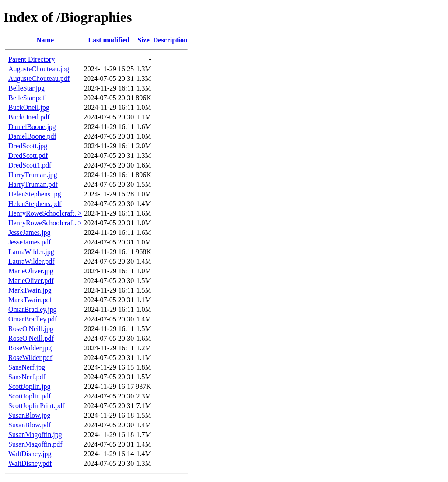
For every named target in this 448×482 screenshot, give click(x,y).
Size (143, 40)
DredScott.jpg (28, 146)
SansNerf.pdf (27, 377)
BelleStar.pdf (27, 98)
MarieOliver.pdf (31, 281)
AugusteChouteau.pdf (39, 79)
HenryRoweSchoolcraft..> (45, 213)
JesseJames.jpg (29, 232)
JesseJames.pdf (30, 242)
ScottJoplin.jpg (29, 386)
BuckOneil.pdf (29, 117)
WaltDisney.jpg (30, 454)
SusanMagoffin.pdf (35, 444)
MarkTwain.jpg (30, 290)
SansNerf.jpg (27, 367)
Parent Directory (31, 59)
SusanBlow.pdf (30, 425)
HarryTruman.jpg (33, 175)
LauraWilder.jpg (31, 252)
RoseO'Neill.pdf (31, 338)
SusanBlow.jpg (29, 415)
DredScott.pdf (28, 155)
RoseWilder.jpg (30, 348)
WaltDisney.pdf (30, 463)
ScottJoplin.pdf (30, 396)
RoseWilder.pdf (30, 358)
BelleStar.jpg (26, 88)
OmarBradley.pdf (33, 319)
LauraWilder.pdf (31, 261)
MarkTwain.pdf (30, 300)
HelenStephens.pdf (35, 204)
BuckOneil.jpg (29, 107)
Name (45, 40)
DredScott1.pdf (30, 165)
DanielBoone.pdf (32, 136)
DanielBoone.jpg (32, 127)
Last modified (109, 40)
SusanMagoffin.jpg (35, 435)
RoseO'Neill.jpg (31, 329)
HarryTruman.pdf (33, 184)
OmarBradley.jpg (32, 309)
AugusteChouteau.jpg (39, 69)
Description (170, 40)
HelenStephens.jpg (35, 194)
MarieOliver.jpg (31, 271)
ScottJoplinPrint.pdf (36, 406)
